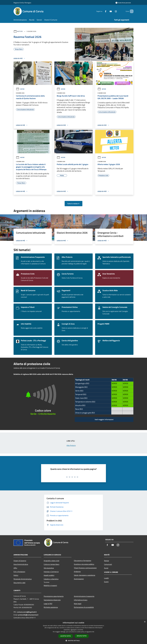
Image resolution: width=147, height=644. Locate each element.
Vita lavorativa (49, 568)
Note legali (78, 604)
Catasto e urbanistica (51, 579)
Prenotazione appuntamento (54, 596)
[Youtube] (108, 11)
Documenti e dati (19, 583)
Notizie (20, 31)
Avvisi (106, 568)
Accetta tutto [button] (66, 636)
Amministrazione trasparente (84, 596)
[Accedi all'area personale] (123, 3)
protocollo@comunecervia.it (28, 615)
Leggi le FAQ (48, 604)
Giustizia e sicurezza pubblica (84, 564)
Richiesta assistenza (51, 607)
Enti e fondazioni (19, 572)
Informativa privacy (81, 600)
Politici (16, 575)
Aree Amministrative (21, 564)
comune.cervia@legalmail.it (27, 612)
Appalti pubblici (49, 575)
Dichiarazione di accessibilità (84, 607)
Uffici (15, 568)
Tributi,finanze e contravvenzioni (85, 568)
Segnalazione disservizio (52, 600)
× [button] (145, 622)
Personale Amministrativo (23, 579)
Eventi (106, 582)
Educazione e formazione (83, 561)
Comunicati (108, 564)
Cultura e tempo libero (51, 564)
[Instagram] (113, 11)
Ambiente (77, 572)
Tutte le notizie (73, 204)
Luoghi (106, 578)
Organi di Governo (20, 561)
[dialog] (73, 632)
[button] (73, 641)
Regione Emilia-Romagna (22, 3)
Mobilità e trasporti (50, 585)
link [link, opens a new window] (93, 632)
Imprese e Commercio (51, 572)
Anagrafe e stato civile (51, 561)
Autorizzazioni (79, 579)
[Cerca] (131, 11)
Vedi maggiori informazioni (104, 419)
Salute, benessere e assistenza (85, 575)
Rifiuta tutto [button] (82, 636)
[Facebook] (103, 11)
